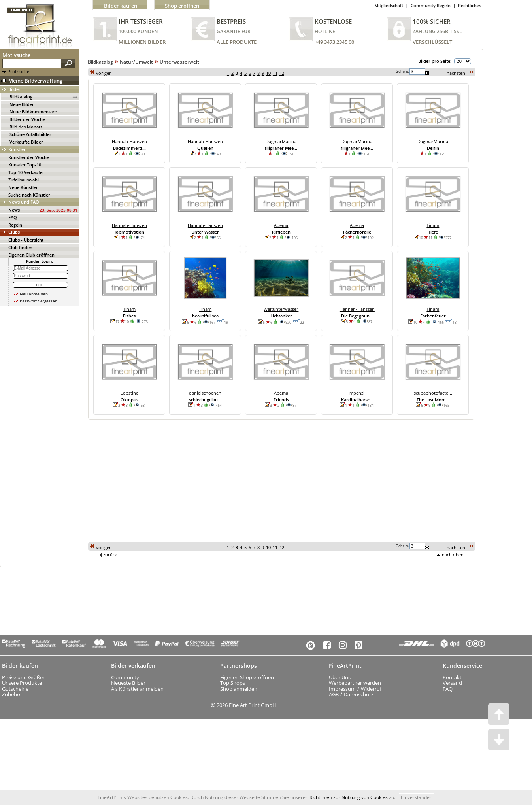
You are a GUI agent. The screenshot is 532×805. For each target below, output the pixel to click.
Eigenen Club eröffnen (31, 255)
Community (125, 677)
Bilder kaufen (121, 6)
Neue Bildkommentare (33, 112)
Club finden (20, 247)
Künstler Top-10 (25, 165)
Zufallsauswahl (24, 180)
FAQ (13, 217)
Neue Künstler (23, 187)
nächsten (456, 73)
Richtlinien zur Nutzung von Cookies (349, 797)
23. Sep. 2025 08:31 (58, 210)
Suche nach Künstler (29, 195)
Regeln (15, 225)
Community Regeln (431, 5)
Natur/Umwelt (136, 62)
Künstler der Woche (29, 157)
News (14, 210)
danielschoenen (205, 393)
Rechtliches (470, 5)
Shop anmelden (239, 689)
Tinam (433, 225)
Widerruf (371, 689)
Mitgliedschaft (389, 5)
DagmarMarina (281, 141)
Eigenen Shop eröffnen (247, 677)
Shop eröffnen (182, 6)
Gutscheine (15, 689)
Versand (452, 683)
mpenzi (357, 393)
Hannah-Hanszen (129, 141)
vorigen (104, 73)
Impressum (342, 689)
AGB (334, 694)
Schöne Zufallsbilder (30, 134)
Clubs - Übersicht (26, 240)
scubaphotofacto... (433, 393)
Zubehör (12, 694)
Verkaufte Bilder (26, 142)
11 (275, 73)
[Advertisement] (194, 480)
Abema (281, 225)
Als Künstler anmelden (137, 689)
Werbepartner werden (355, 683)
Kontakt (452, 677)
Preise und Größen (24, 677)
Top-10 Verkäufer (26, 172)
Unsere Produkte (22, 683)
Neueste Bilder (128, 683)
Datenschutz (359, 694)
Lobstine (129, 393)
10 (268, 73)
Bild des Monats (26, 127)
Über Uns (340, 677)
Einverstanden (417, 797)
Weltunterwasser (281, 309)
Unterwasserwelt (179, 62)
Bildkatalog (21, 97)
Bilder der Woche (27, 119)
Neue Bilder (22, 104)
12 (282, 73)
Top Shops (233, 683)
